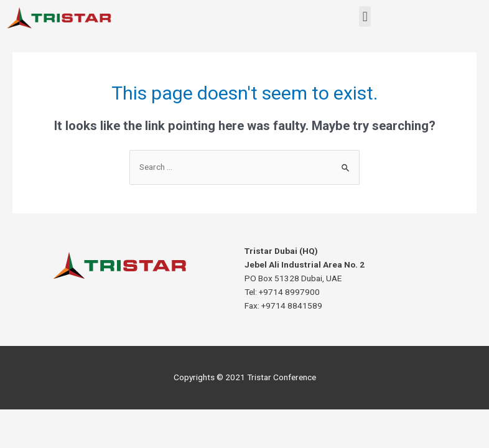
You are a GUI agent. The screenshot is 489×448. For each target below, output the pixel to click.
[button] (365, 16)
